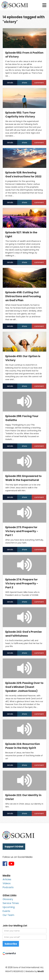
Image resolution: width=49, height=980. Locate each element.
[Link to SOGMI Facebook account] (5, 864)
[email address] (24, 937)
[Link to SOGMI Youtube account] (11, 864)
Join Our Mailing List (15, 926)
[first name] (24, 931)
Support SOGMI (14, 847)
